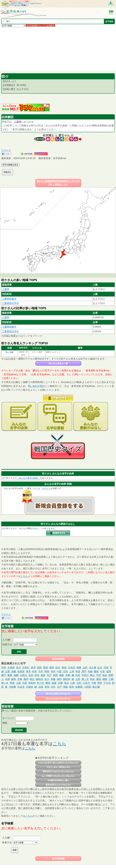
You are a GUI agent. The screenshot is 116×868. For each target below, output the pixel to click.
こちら (24, 576)
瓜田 (31, 675)
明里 (12, 683)
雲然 (100, 683)
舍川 (18, 668)
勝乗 (10, 675)
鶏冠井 (67, 679)
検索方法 (7, 644)
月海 (106, 668)
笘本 (41, 671)
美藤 (53, 679)
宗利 (4, 668)
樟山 (92, 675)
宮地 (47, 687)
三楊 (111, 679)
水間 (7, 679)
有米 (53, 671)
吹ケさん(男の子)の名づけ (58, 694)
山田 (85, 668)
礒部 (39, 668)
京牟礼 (26, 668)
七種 (94, 683)
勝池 (48, 683)
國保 (96, 671)
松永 (58, 668)
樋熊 (105, 679)
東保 (64, 668)
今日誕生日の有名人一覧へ (58, 780)
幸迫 (66, 683)
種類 (5, 723)
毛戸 (49, 675)
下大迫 (107, 683)
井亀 (68, 675)
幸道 (78, 671)
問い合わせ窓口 (36, 386)
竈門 (4, 675)
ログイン (46, 488)
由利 (59, 679)
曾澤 (33, 668)
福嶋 (16, 675)
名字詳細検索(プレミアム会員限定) (40, 25)
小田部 (88, 687)
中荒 (99, 675)
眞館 (52, 668)
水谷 (53, 687)
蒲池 (45, 668)
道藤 (14, 671)
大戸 (59, 687)
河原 (25, 683)
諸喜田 (21, 671)
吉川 (47, 679)
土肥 (7, 671)
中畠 (59, 671)
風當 (43, 675)
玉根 (41, 687)
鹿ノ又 (85, 679)
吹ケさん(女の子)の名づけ (58, 698)
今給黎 (12, 687)
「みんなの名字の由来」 (28, 478)
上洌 (72, 671)
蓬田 (99, 679)
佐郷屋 (79, 687)
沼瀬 (60, 683)
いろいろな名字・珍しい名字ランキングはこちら (58, 763)
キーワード (8, 718)
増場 (65, 687)
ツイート (6, 150)
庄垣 (65, 671)
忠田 (78, 675)
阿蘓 (47, 671)
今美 (102, 671)
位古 (100, 668)
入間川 (23, 675)
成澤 (109, 671)
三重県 (18, 122)
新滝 (72, 687)
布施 (90, 671)
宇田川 (85, 675)
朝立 (32, 679)
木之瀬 (92, 668)
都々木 (5, 683)
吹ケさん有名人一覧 (58, 363)
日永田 (71, 668)
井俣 (37, 675)
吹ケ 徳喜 (9, 352)
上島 (18, 683)
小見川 (86, 683)
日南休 (30, 687)
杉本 (34, 671)
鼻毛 (28, 671)
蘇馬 (14, 679)
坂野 (55, 675)
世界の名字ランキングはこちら (58, 785)
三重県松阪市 (9, 299)
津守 (84, 671)
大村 (79, 683)
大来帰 (11, 668)
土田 (78, 679)
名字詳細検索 (58, 659)
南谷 (105, 675)
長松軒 (32, 683)
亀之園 (96, 687)
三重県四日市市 (10, 303)
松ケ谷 (40, 683)
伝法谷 (21, 687)
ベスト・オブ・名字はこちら (58, 767)
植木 (92, 679)
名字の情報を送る (10, 165)
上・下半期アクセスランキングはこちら (58, 776)
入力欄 (6, 640)
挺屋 (54, 683)
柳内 (26, 679)
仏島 (73, 683)
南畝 (62, 675)
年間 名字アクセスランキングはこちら (58, 771)
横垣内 (39, 679)
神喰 (79, 668)
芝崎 (20, 679)
